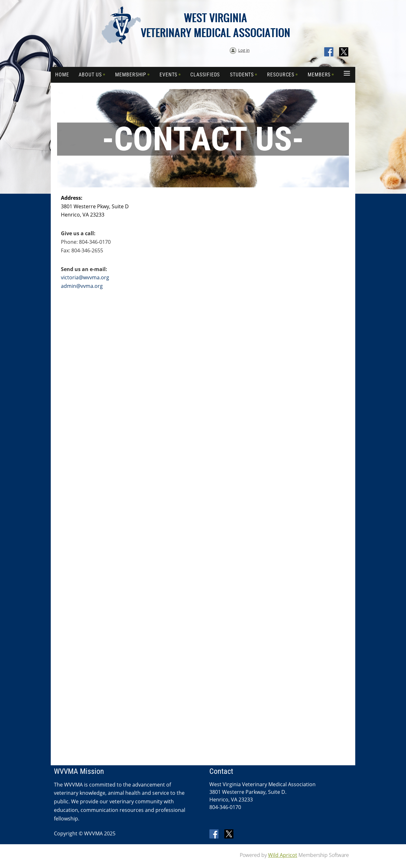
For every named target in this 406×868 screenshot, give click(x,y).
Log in (244, 50)
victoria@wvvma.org (85, 277)
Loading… (248, 373)
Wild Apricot (283, 855)
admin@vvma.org (82, 286)
